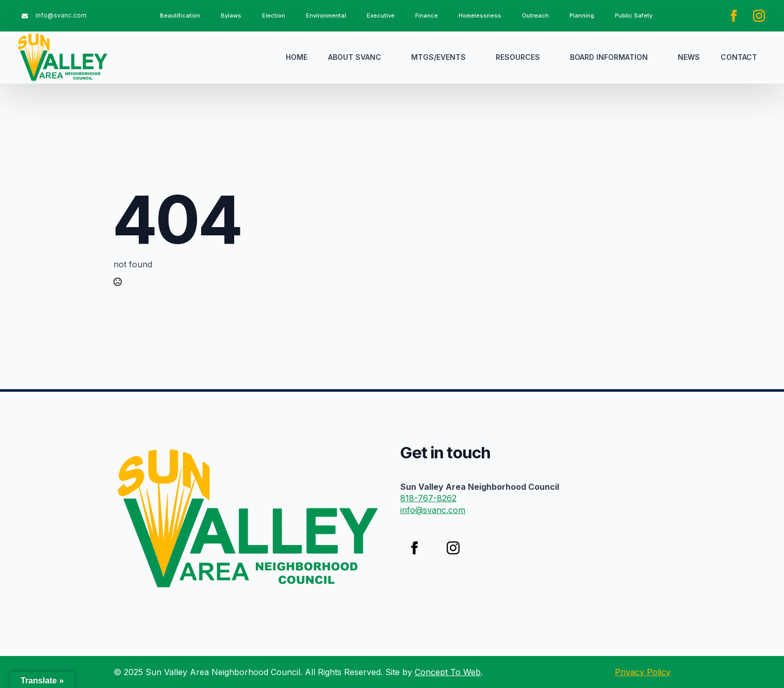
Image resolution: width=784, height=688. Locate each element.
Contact (739, 57)
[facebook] (734, 16)
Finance (427, 15)
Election (274, 15)
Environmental (326, 15)
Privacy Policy (643, 672)
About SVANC (355, 57)
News (689, 57)
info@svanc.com (433, 510)
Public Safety (634, 15)
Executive (381, 15)
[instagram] (759, 16)
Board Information (609, 57)
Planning (582, 15)
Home (297, 57)
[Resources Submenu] (550, 57)
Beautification (180, 15)
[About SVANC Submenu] (391, 57)
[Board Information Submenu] (658, 57)
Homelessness (480, 15)
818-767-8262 (428, 498)
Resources (518, 57)
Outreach (535, 15)
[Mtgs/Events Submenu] (476, 57)
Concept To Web (448, 672)
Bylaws (231, 15)
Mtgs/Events (438, 57)
